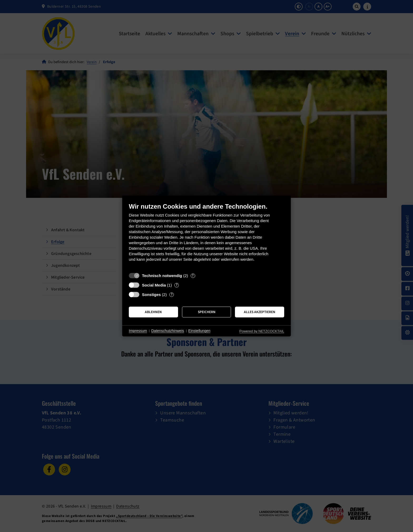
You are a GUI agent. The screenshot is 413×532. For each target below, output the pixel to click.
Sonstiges (151, 295)
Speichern (207, 312)
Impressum (138, 331)
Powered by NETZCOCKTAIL (262, 331)
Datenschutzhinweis (168, 331)
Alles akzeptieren (260, 312)
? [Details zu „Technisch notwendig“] (193, 276)
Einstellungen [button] (199, 331)
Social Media (154, 285)
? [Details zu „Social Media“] (177, 285)
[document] (206, 236)
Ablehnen (153, 312)
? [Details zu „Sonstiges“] (172, 295)
